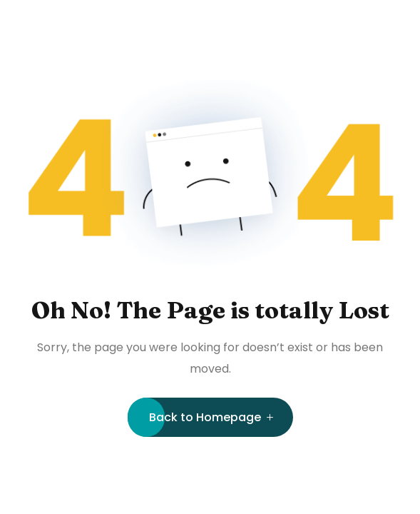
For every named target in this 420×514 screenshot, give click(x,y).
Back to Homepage (205, 417)
